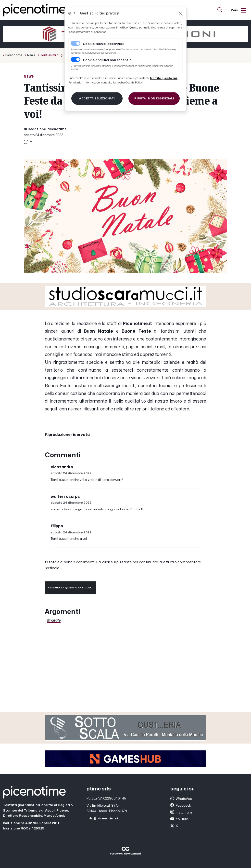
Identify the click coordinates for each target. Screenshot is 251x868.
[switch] (75, 59)
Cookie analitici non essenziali (108, 60)
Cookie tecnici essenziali (104, 44)
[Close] (181, 14)
